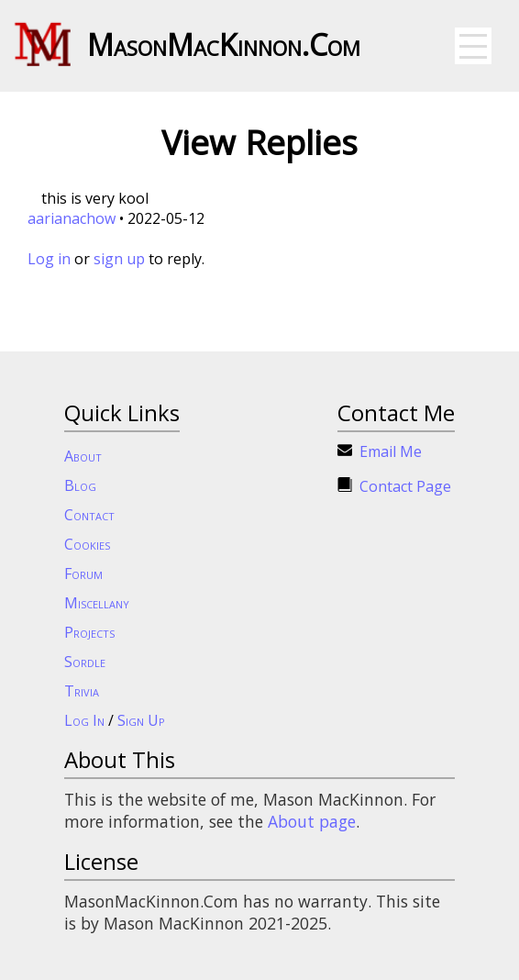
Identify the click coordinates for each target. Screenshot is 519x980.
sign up (119, 259)
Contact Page (405, 486)
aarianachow (72, 218)
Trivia (82, 691)
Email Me (391, 451)
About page (312, 821)
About (83, 456)
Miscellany (97, 603)
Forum (83, 574)
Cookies (87, 544)
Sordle (85, 662)
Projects (89, 632)
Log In (84, 720)
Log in (49, 259)
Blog (80, 485)
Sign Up (141, 720)
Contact (89, 515)
